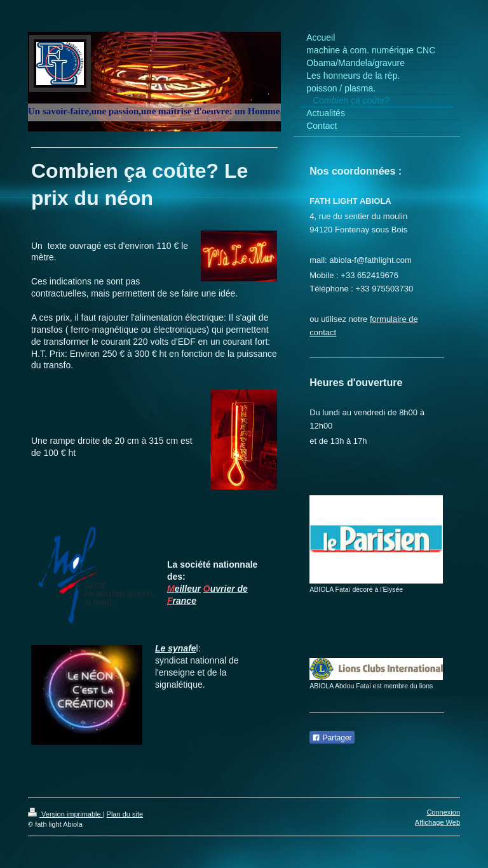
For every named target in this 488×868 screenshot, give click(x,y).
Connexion (443, 812)
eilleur (188, 589)
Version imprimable (65, 814)
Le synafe (176, 648)
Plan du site (125, 814)
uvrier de (229, 589)
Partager (332, 738)
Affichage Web (437, 822)
